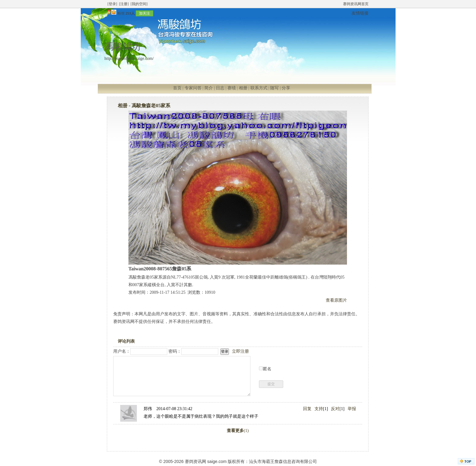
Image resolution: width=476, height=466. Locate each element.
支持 (319, 409)
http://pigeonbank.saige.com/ (129, 58)
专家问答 (193, 88)
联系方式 (259, 88)
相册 (243, 88)
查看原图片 (336, 300)
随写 (274, 88)
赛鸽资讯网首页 (356, 4)
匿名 (267, 369)
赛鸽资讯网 (195, 461)
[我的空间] (139, 4)
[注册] (124, 4)
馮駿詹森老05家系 (151, 106)
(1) (238, 431)
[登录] (112, 4)
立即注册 (240, 351)
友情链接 (360, 13)
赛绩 (232, 88)
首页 (177, 88)
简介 (209, 88)
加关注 (144, 13)
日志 (220, 88)
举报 (352, 409)
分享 (286, 88)
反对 (335, 409)
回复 (307, 409)
